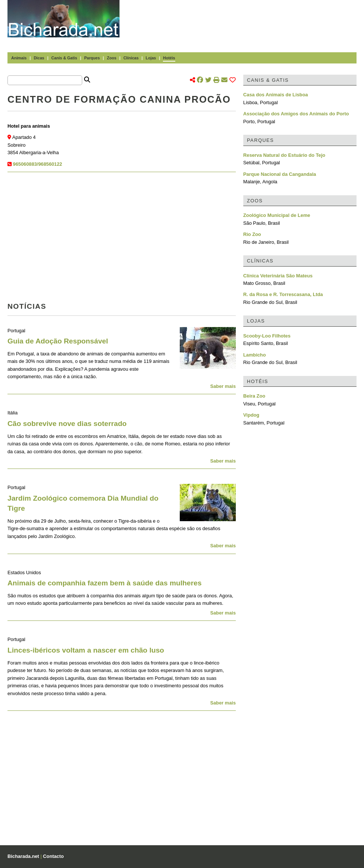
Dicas (39, 58)
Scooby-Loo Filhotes (267, 336)
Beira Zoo (254, 396)
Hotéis (169, 58)
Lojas (151, 58)
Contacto (53, 856)
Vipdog (251, 415)
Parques (92, 58)
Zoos (112, 58)
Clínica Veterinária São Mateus (278, 276)
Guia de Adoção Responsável (58, 341)
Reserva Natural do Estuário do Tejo (284, 155)
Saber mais (223, 386)
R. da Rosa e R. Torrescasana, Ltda (283, 294)
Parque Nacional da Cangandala (280, 174)
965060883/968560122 (38, 164)
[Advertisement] (243, 19)
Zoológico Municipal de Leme (277, 215)
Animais (19, 58)
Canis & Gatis (64, 58)
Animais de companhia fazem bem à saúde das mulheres (104, 583)
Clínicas (131, 58)
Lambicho (255, 355)
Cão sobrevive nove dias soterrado (67, 424)
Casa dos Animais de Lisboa (276, 95)
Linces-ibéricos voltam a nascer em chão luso (86, 650)
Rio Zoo (252, 234)
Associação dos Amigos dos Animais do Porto (296, 114)
